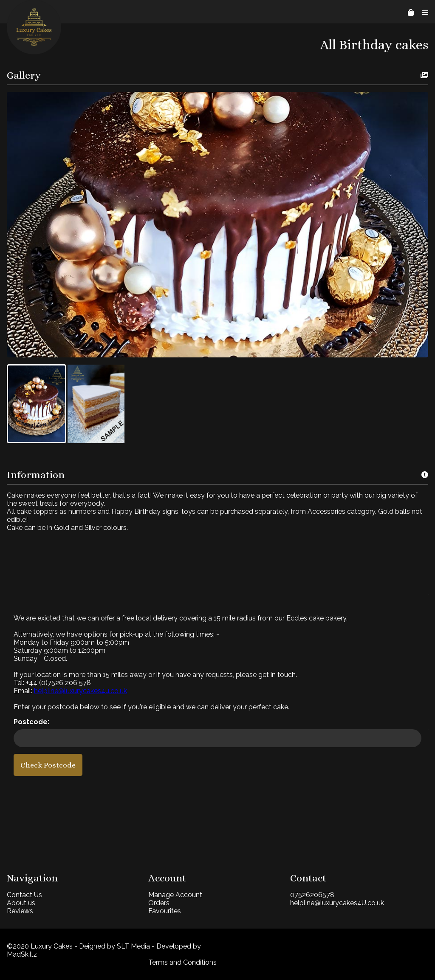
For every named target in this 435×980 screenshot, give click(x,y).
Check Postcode (48, 765)
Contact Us (24, 895)
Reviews (20, 911)
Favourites (165, 911)
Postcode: (31, 722)
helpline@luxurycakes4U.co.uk (337, 903)
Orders (159, 903)
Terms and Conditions (182, 962)
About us (21, 903)
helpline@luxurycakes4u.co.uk (81, 691)
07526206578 (312, 895)
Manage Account (175, 895)
